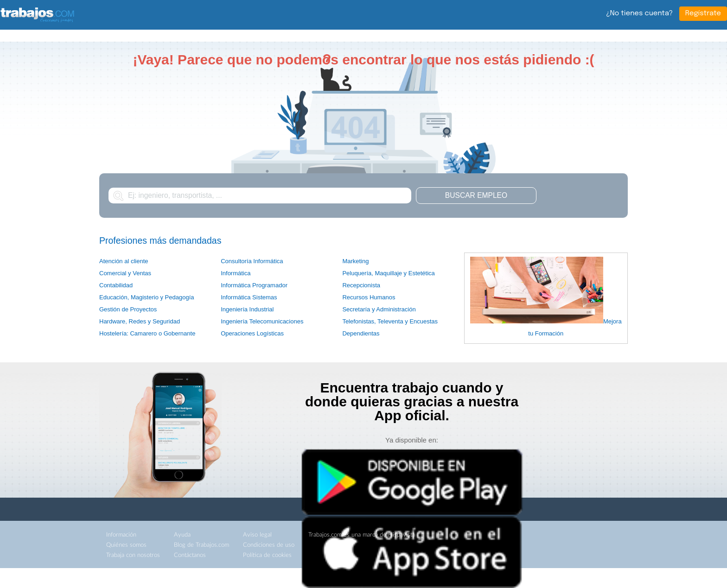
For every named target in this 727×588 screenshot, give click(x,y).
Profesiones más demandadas (160, 240)
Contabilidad (116, 285)
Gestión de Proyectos (128, 309)
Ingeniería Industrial (247, 309)
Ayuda (182, 535)
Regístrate (703, 13)
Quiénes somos (126, 545)
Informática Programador (254, 285)
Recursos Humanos (369, 297)
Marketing (355, 261)
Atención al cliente (124, 261)
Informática (236, 273)
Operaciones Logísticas (252, 333)
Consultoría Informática (252, 261)
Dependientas (361, 333)
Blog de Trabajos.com (201, 545)
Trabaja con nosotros (133, 555)
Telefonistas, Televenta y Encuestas (390, 321)
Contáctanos (190, 555)
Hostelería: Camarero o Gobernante (147, 333)
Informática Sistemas (249, 297)
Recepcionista (361, 285)
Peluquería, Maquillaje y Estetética (388, 273)
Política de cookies (267, 555)
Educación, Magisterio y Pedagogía (147, 297)
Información (121, 535)
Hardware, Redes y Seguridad (140, 321)
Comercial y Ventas (125, 273)
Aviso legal (257, 535)
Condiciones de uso (269, 545)
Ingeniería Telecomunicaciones (262, 321)
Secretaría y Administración (379, 309)
